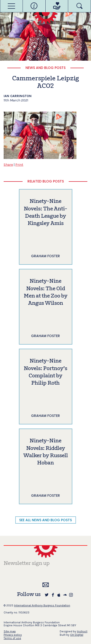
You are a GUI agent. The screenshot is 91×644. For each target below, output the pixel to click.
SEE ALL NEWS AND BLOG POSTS (45, 520)
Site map (10, 631)
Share (8, 165)
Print (19, 165)
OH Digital (77, 635)
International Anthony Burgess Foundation (42, 605)
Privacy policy (13, 635)
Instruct (82, 631)
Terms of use (12, 638)
